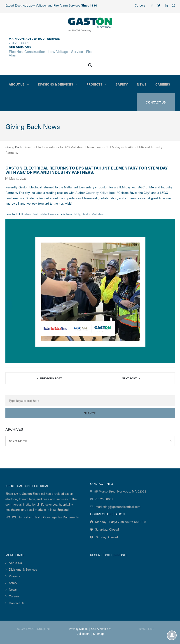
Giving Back (14, 147)
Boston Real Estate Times (38, 214)
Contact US (156, 102)
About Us (17, 84)
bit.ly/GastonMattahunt (90, 214)
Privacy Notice (78, 629)
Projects (94, 84)
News (142, 84)
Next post (129, 378)
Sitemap (98, 634)
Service (77, 51)
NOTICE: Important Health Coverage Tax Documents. (42, 517)
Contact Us (17, 603)
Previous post (51, 378)
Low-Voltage (58, 51)
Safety (122, 84)
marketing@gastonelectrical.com (118, 506)
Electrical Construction (27, 51)
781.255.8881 (19, 43)
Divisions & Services (56, 84)
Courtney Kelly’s (97, 192)
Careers (140, 5)
